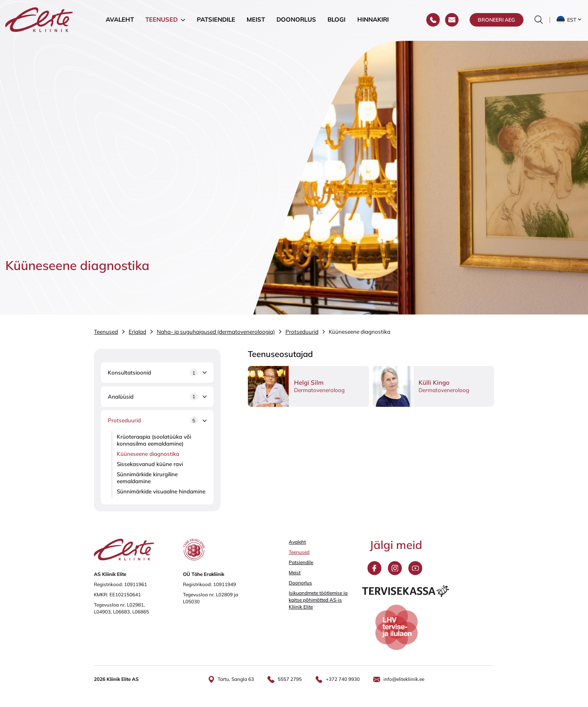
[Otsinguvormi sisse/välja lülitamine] (539, 20)
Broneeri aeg (496, 20)
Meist (256, 20)
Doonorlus (296, 20)
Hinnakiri (373, 20)
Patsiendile (216, 20)
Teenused (161, 20)
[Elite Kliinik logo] (39, 20)
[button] (570, 20)
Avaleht (120, 20)
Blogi (336, 20)
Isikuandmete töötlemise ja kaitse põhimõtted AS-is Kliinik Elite (318, 600)
